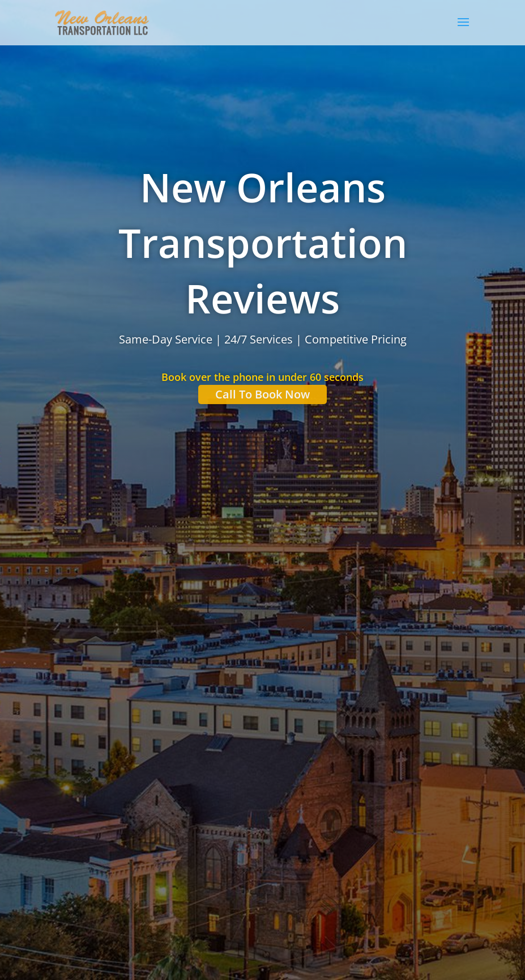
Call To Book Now (262, 395)
